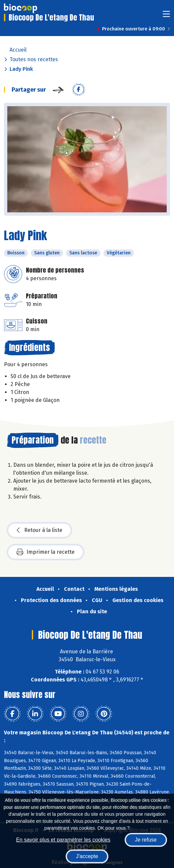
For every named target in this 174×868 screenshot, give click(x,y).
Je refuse (146, 840)
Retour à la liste (39, 530)
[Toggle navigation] (166, 16)
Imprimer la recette (46, 552)
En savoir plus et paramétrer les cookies (63, 840)
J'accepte (87, 856)
